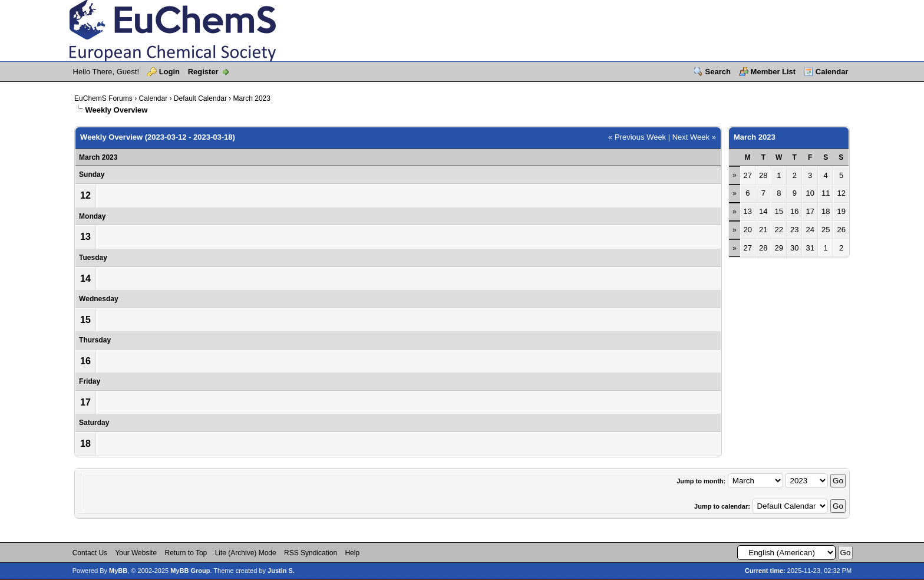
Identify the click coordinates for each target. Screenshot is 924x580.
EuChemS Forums (103, 98)
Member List (773, 72)
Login (169, 72)
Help (352, 553)
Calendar (832, 72)
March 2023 (252, 98)
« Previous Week (637, 137)
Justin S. (281, 571)
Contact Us (90, 553)
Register (203, 72)
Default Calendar (200, 98)
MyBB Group (190, 571)
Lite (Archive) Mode (246, 553)
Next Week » (694, 137)
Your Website (136, 553)
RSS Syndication (311, 553)
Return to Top (186, 553)
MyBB (118, 571)
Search (718, 72)
